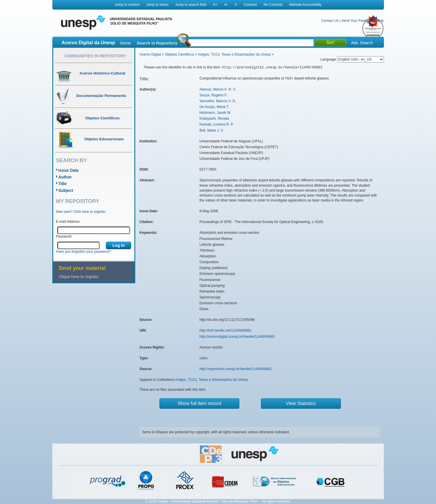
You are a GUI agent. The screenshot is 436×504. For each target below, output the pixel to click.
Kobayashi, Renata (214, 119)
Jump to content (127, 5)
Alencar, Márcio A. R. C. (218, 89)
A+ (215, 5)
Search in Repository (157, 43)
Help (380, 21)
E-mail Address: (68, 222)
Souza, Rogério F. (213, 95)
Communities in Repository (95, 56)
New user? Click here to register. (81, 212)
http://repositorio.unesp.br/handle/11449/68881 (236, 369)
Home (126, 43)
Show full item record (199, 403)
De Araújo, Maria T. (214, 107)
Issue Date (69, 170)
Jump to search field (191, 5)
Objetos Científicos (180, 54)
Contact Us (330, 21)
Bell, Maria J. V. (212, 130)
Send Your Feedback (358, 21)
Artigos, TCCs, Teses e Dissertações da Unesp (234, 54)
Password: (64, 236)
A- (226, 5)
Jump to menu (157, 5)
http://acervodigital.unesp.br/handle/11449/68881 (237, 337)
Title (63, 184)
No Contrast (273, 5)
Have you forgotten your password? (83, 252)
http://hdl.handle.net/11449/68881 (226, 330)
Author (65, 177)
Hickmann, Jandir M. (215, 113)
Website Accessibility (305, 5)
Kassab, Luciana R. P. (217, 124)
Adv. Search (362, 43)
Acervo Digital (150, 54)
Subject (66, 190)
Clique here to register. (79, 277)
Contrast (250, 5)
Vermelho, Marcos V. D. (218, 101)
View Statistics (301, 403)
